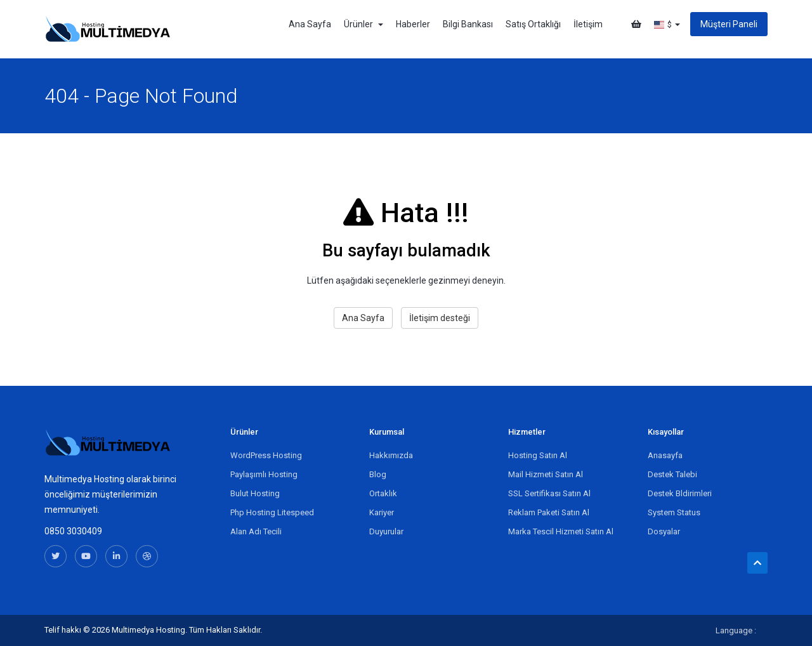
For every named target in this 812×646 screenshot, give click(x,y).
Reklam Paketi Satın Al (549, 512)
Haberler (413, 24)
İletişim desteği (440, 318)
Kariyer (382, 512)
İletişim (588, 24)
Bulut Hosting (255, 493)
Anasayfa (665, 455)
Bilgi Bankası (468, 24)
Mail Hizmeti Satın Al (546, 474)
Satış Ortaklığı (533, 24)
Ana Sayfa (310, 24)
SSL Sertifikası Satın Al (549, 493)
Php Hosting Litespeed (272, 512)
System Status (674, 512)
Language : (736, 630)
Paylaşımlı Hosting (264, 474)
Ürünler (363, 24)
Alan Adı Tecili (256, 531)
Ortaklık (383, 493)
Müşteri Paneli (729, 24)
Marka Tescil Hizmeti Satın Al (561, 531)
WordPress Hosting (266, 455)
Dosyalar (664, 531)
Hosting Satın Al (538, 455)
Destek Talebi (672, 474)
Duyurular (386, 531)
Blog (378, 474)
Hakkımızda (391, 455)
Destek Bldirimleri (680, 493)
